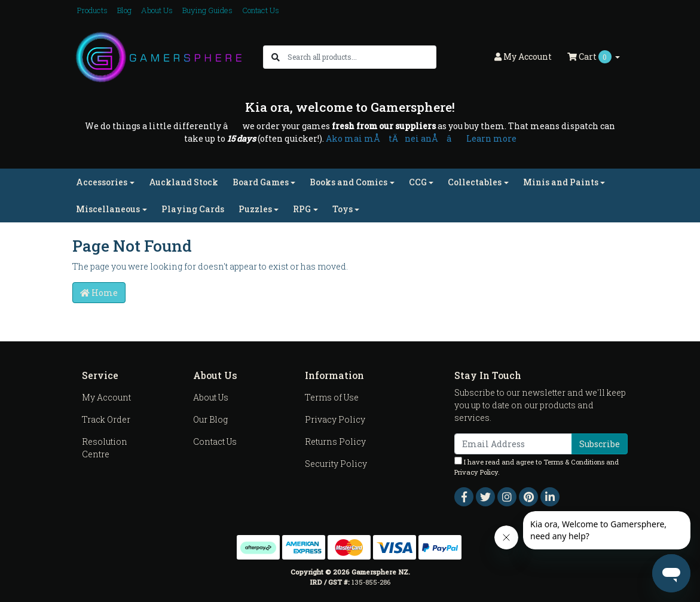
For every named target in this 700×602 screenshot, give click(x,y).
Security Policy (336, 464)
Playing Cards (193, 209)
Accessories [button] (102, 182)
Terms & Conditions (574, 462)
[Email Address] (513, 444)
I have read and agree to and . (537, 467)
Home (99, 293)
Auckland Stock (184, 182)
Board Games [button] (261, 182)
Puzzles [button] (255, 209)
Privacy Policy (335, 419)
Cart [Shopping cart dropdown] (590, 57)
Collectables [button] (475, 182)
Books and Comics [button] (349, 182)
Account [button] (523, 56)
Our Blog (210, 419)
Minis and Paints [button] (561, 182)
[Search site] (276, 57)
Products (92, 10)
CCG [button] (418, 182)
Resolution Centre (105, 448)
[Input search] (361, 57)
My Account (106, 397)
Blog (124, 10)
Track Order (106, 419)
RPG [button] (302, 209)
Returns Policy (335, 441)
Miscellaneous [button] (108, 209)
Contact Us (261, 10)
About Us (157, 10)
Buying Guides (207, 10)
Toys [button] (343, 209)
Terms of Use (332, 397)
